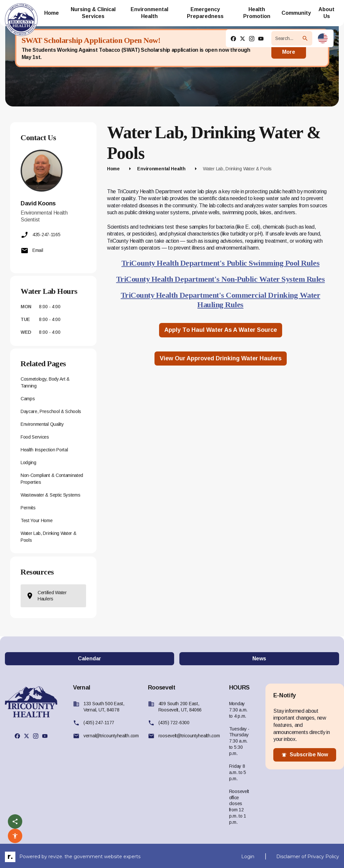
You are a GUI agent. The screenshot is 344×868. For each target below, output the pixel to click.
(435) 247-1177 (99, 723)
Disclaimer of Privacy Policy (308, 857)
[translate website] (323, 38)
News (259, 659)
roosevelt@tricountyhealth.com (189, 736)
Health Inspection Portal (44, 450)
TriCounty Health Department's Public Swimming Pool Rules (220, 263)
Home (113, 169)
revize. (56, 857)
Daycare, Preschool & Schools (51, 411)
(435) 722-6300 (174, 723)
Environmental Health (161, 169)
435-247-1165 (41, 235)
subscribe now (305, 755)
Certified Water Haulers (46, 596)
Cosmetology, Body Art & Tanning (45, 382)
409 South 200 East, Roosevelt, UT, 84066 (180, 707)
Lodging (28, 462)
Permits (28, 508)
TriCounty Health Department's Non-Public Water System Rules (221, 279)
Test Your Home (37, 520)
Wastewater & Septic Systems (50, 495)
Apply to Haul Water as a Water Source (221, 330)
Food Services (35, 437)
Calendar (90, 659)
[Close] (317, 48)
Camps (28, 399)
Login (248, 857)
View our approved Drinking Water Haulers (221, 358)
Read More (289, 48)
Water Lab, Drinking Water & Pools (48, 537)
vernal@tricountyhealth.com (111, 736)
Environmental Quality (42, 424)
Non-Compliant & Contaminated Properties (52, 479)
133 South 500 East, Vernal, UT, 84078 (104, 707)
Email (32, 251)
